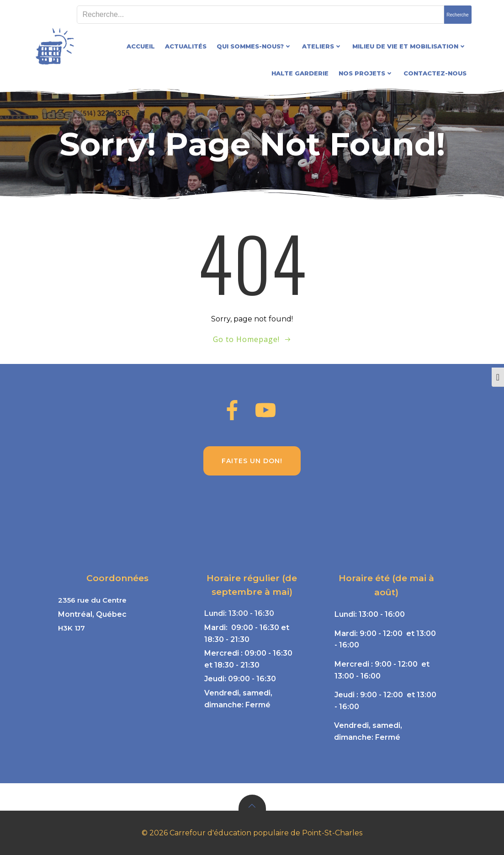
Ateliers (322, 46)
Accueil (141, 46)
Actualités (186, 46)
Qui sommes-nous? (254, 46)
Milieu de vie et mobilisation (409, 46)
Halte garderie (300, 73)
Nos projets (366, 73)
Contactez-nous (435, 73)
